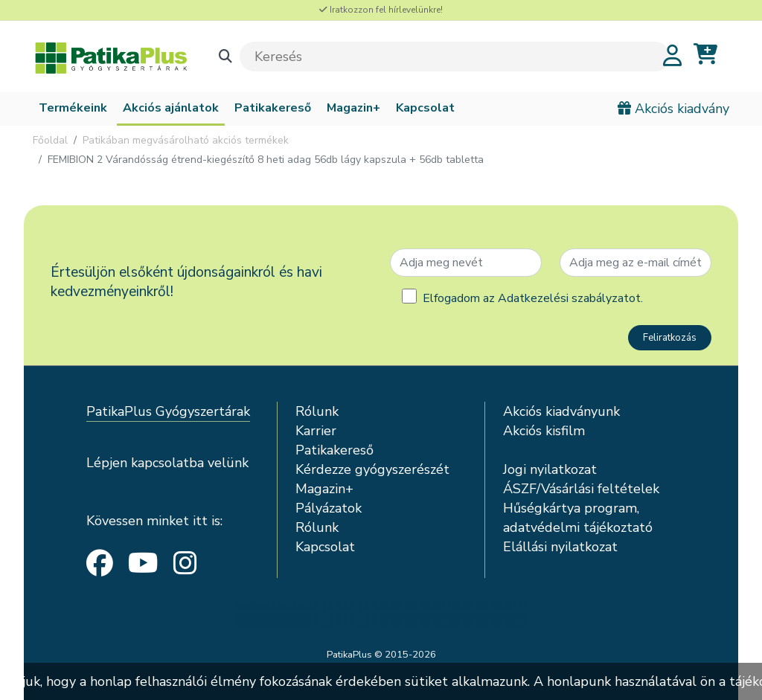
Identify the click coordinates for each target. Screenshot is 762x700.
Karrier (316, 431)
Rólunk (317, 411)
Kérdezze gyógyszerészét (372, 469)
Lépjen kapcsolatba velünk (167, 463)
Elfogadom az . (533, 298)
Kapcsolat (425, 108)
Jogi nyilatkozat (550, 469)
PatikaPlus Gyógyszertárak (168, 411)
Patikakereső (273, 108)
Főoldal (50, 140)
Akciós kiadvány (673, 109)
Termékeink (73, 108)
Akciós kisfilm (544, 431)
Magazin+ (353, 108)
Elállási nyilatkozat (560, 547)
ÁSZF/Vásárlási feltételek (581, 489)
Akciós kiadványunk (561, 411)
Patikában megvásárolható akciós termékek (186, 140)
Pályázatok (329, 508)
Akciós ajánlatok (171, 108)
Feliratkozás (670, 338)
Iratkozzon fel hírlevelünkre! (381, 10)
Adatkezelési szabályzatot (569, 298)
